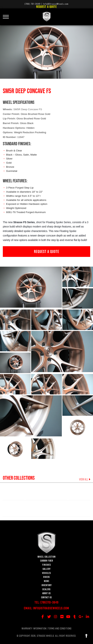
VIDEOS (46, 577)
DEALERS (46, 589)
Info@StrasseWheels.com (51, 608)
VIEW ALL (85, 479)
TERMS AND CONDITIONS (60, 628)
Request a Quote (46, 7)
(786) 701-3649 (33, 4)
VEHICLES (46, 573)
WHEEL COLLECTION (47, 557)
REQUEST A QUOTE (47, 251)
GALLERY (47, 569)
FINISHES (47, 565)
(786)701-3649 (50, 602)
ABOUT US (46, 593)
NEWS (47, 581)
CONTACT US (46, 597)
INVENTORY (47, 585)
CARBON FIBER (47, 561)
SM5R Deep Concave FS (28, 109)
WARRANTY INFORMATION (34, 628)
